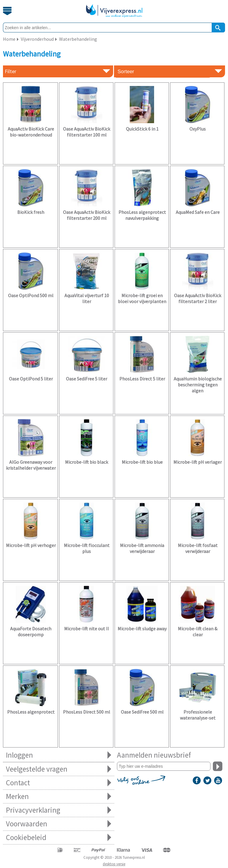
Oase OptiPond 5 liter (31, 379)
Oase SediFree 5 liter (87, 379)
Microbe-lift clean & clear (198, 632)
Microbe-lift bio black (87, 462)
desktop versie (114, 864)
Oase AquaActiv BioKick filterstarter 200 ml (87, 215)
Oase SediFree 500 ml (142, 712)
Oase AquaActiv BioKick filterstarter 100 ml (87, 132)
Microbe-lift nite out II (87, 629)
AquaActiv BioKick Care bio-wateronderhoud (31, 132)
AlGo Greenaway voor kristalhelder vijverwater (31, 465)
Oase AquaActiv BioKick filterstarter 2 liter (198, 298)
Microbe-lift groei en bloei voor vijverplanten (142, 298)
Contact (59, 783)
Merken (59, 796)
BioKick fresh (31, 212)
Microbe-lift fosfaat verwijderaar (198, 548)
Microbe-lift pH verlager (198, 462)
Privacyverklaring (59, 810)
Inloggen (59, 755)
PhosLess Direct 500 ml (87, 712)
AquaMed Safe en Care (198, 212)
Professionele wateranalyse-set (198, 715)
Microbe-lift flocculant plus (87, 548)
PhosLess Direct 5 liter (142, 379)
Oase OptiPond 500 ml (31, 295)
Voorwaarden (59, 824)
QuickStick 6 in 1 (142, 129)
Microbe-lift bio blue (142, 462)
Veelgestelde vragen (59, 769)
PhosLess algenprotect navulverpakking (142, 215)
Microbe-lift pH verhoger (31, 545)
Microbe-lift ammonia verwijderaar (142, 548)
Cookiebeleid (59, 838)
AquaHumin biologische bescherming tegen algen (198, 385)
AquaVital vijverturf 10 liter (87, 298)
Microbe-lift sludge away (142, 629)
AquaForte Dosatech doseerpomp (31, 632)
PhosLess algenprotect (31, 712)
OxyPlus (198, 129)
